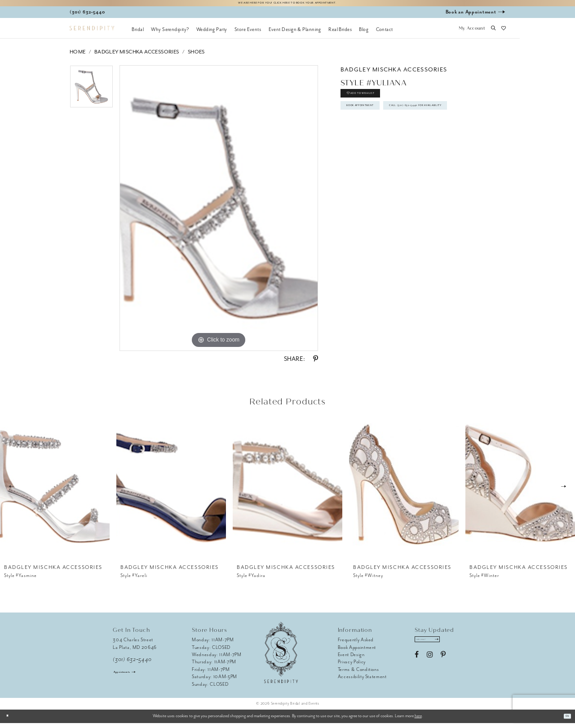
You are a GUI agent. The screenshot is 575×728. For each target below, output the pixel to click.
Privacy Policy (352, 667)
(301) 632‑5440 (132, 664)
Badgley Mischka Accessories (137, 56)
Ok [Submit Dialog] (564, 721)
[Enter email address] (437, 647)
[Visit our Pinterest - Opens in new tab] (443, 664)
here (418, 721)
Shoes (196, 56)
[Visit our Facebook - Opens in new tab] (417, 664)
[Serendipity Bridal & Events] (92, 33)
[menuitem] (138, 34)
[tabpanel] (91, 94)
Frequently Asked (356, 645)
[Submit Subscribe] (454, 647)
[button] (472, 34)
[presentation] (55, 491)
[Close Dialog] (10, 721)
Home (78, 56)
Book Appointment (375, 125)
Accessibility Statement (362, 681)
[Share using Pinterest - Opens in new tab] (316, 364)
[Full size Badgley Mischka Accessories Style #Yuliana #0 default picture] (219, 213)
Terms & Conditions (358, 674)
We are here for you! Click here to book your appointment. (287, 5)
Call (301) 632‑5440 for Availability (397, 146)
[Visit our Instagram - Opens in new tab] (430, 664)
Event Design (351, 659)
